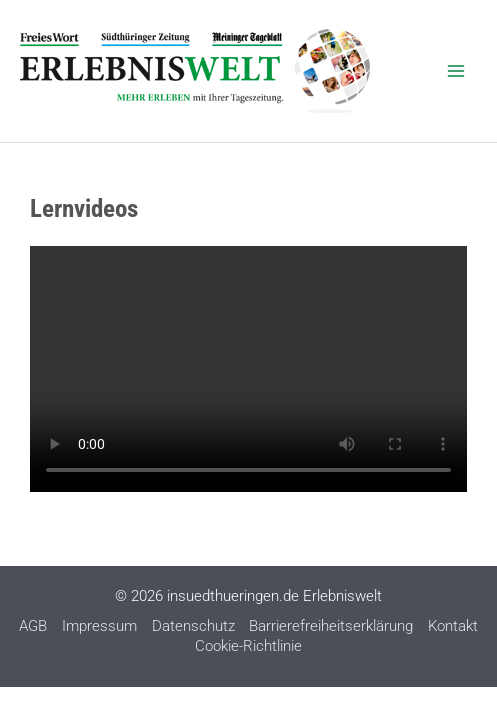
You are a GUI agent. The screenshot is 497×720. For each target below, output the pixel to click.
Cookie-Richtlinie (248, 646)
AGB (33, 626)
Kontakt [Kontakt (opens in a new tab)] (453, 626)
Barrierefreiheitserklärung (331, 626)
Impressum (99, 626)
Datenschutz (193, 626)
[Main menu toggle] (456, 71)
